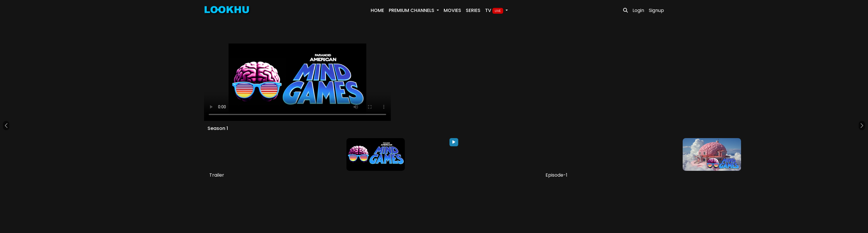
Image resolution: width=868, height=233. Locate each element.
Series (473, 10)
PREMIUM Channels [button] (412, 10)
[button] (6, 126)
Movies (452, 10)
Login (638, 10)
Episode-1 (556, 175)
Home (377, 10)
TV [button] (495, 11)
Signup (656, 10)
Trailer (217, 175)
